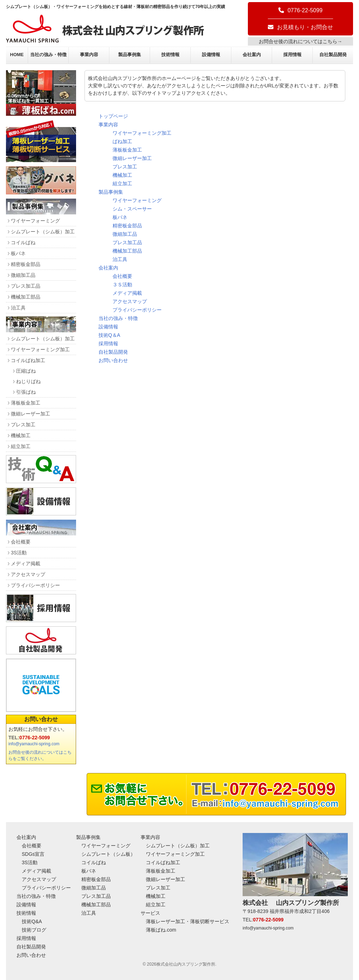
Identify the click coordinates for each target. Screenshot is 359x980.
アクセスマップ (130, 301)
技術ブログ (34, 930)
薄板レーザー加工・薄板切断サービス (188, 921)
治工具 (120, 259)
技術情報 (170, 55)
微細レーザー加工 (132, 158)
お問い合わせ (113, 360)
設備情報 (211, 55)
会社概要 (122, 276)
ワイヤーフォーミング (137, 200)
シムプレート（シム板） (108, 854)
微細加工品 (125, 234)
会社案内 (252, 55)
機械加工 (122, 175)
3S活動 (19, 553)
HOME (17, 55)
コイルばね (23, 242)
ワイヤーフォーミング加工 (142, 133)
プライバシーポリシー (137, 310)
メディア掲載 (127, 293)
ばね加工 (122, 141)
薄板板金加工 (127, 150)
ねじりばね (28, 381)
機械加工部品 (127, 251)
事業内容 (89, 55)
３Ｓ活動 (122, 285)
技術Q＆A (109, 335)
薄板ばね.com (161, 930)
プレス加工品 (127, 242)
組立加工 (122, 184)
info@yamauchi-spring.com (34, 744)
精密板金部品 (127, 226)
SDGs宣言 (33, 854)
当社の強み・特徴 (48, 55)
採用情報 (292, 55)
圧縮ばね (26, 371)
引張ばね (26, 392)
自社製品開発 (333, 55)
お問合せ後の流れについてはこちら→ (300, 41)
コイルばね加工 (28, 360)
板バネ (120, 217)
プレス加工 (125, 167)
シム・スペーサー (132, 209)
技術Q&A (32, 921)
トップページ (113, 116)
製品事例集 (130, 55)
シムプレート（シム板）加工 (43, 232)
